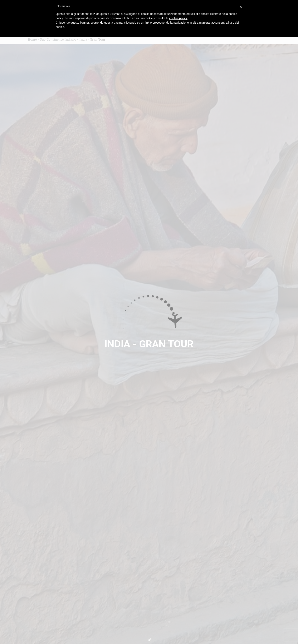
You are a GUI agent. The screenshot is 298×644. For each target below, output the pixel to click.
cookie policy (178, 18)
